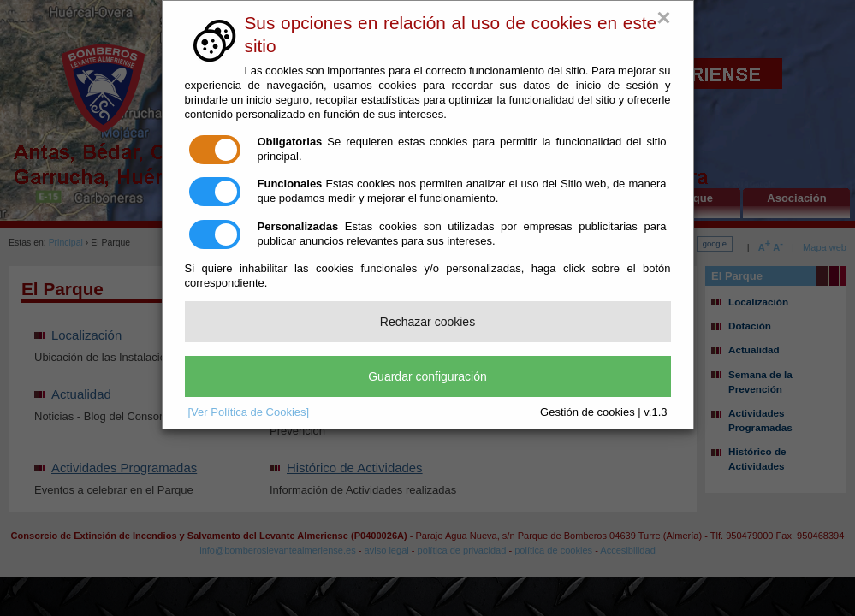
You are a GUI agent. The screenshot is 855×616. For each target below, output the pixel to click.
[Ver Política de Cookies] (249, 412)
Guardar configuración (427, 376)
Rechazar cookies (427, 322)
